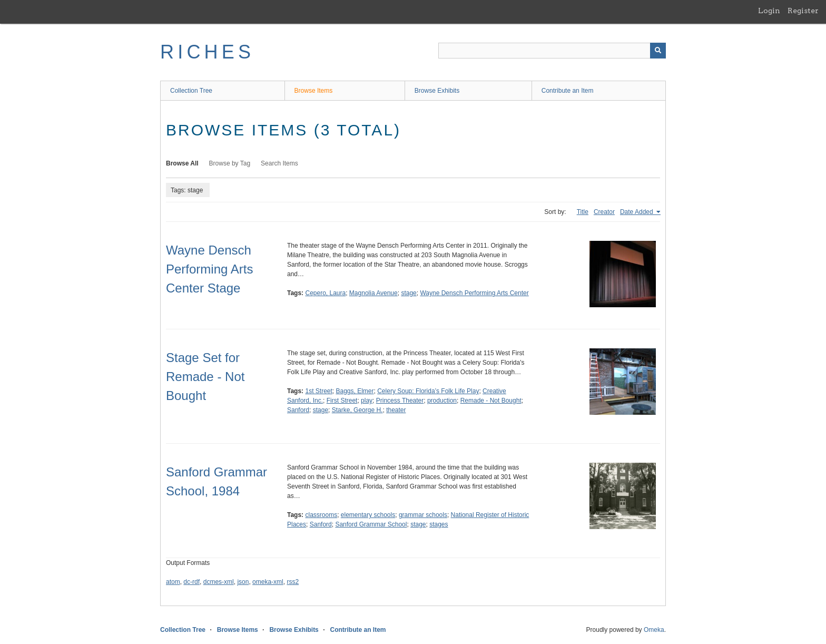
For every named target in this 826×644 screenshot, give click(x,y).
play (367, 401)
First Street (342, 401)
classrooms (321, 515)
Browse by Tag (230, 163)
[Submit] (658, 51)
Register (803, 11)
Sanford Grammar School (371, 524)
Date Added (637, 212)
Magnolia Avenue (373, 293)
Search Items (279, 163)
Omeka (654, 630)
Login (769, 11)
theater (396, 410)
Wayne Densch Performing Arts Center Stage (209, 269)
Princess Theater (400, 401)
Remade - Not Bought (491, 401)
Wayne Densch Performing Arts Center (474, 293)
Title (583, 212)
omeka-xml (268, 582)
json (243, 582)
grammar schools (423, 515)
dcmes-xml (219, 582)
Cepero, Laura (325, 293)
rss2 (293, 582)
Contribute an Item (568, 91)
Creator (604, 212)
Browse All (182, 163)
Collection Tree (191, 91)
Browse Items (314, 91)
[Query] (552, 51)
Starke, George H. (357, 410)
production (442, 401)
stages (439, 524)
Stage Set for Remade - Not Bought (205, 377)
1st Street (318, 391)
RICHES (207, 52)
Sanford (298, 410)
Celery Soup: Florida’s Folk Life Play (428, 391)
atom (173, 582)
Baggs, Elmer (355, 391)
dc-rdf (191, 582)
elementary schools (368, 515)
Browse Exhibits (437, 91)
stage (409, 293)
